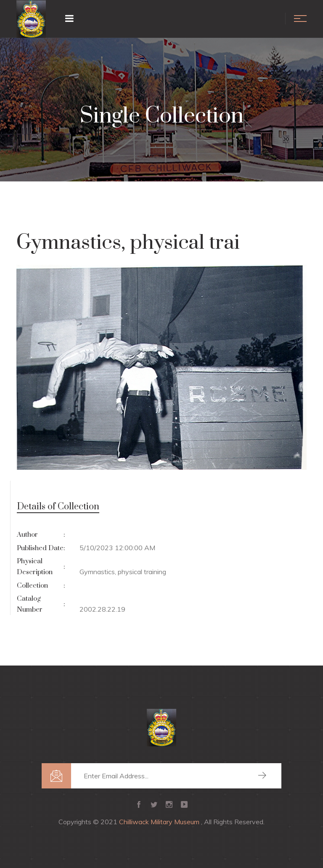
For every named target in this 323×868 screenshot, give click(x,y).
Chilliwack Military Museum (160, 822)
